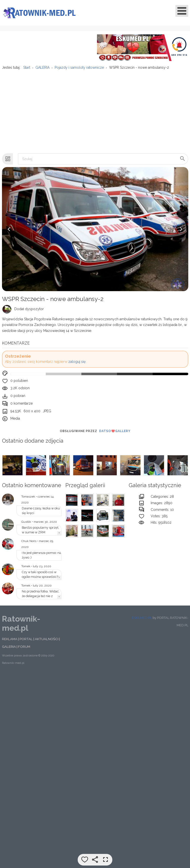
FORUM (24, 650)
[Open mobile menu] (182, 11)
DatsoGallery (115, 434)
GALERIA (9, 650)
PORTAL (26, 642)
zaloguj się (77, 365)
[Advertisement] (95, 112)
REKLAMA (10, 642)
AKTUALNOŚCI (47, 642)
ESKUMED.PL (142, 620)
